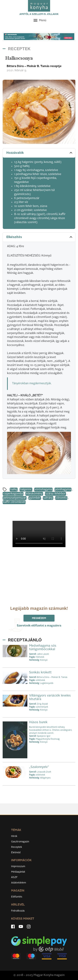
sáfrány (48, 498)
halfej (14, 490)
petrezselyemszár (15, 498)
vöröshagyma (43, 490)
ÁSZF (14, 877)
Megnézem (39, 618)
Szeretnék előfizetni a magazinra (39, 626)
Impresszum (18, 866)
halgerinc (26, 490)
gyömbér (35, 498)
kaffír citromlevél (14, 502)
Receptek (17, 847)
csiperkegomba (13, 494)
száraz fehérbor (56, 494)
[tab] (39, 153)
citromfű (61, 498)
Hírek (14, 836)
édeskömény (34, 494)
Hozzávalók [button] (40, 153)
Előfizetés (17, 897)
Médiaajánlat (18, 872)
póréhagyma (63, 490)
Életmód (16, 853)
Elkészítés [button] (40, 237)
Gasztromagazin (20, 842)
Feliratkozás (18, 911)
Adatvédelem (19, 883)
